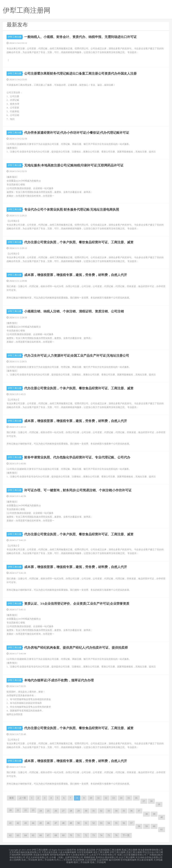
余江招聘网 (15, 859)
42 (18, 823)
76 (116, 835)
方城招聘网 (15, 854)
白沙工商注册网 (127, 857)
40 (162, 817)
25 (48, 811)
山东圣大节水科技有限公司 (103, 854)
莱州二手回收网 (46, 859)
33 (109, 811)
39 (154, 814)
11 (98, 798)
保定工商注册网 (101, 852)
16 (136, 798)
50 (78, 823)
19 (159, 804)
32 (101, 811)
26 (56, 811)
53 (101, 823)
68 (56, 835)
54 (109, 823)
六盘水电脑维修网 (67, 852)
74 (101, 835)
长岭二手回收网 (29, 859)
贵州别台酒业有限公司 (107, 857)
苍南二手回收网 (98, 861)
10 (91, 798)
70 (71, 835)
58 (139, 826)
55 (116, 823)
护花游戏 (101, 850)
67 (48, 835)
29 (78, 811)
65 (33, 835)
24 (41, 811)
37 (139, 811)
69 (63, 835)
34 (116, 811)
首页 (12, 798)
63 (18, 835)
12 (106, 798)
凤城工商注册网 (129, 850)
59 (146, 826)
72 (86, 835)
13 (114, 798)
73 (94, 835)
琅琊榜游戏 (89, 857)
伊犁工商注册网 (118, 852)
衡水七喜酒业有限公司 (77, 854)
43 (26, 823)
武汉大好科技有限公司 (37, 857)
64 (26, 835)
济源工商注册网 (134, 852)
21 (18, 810)
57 (131, 823)
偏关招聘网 (114, 859)
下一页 (126, 835)
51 (86, 823)
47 (56, 823)
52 (94, 823)
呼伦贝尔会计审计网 (153, 852)
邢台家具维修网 (145, 859)
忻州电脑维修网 (129, 859)
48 (63, 823)
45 (41, 823)
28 (71, 811)
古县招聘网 (102, 859)
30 (86, 811)
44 (33, 823)
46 (48, 823)
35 (124, 811)
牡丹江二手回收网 (63, 859)
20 (10, 810)
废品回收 (91, 850)
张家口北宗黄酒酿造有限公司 (132, 854)
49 (71, 823)
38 (146, 814)
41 (10, 823)
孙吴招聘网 (79, 859)
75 (109, 835)
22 (26, 810)
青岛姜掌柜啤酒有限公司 (150, 850)
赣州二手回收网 (81, 861)
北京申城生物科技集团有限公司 (25, 852)
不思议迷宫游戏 (50, 852)
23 (33, 810)
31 (94, 811)
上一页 (22, 798)
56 (124, 823)
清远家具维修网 (41, 854)
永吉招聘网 (91, 859)
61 (162, 829)
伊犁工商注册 (15, 37)
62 (10, 835)
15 (129, 798)
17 (144, 801)
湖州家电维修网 (57, 854)
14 (121, 798)
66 (41, 835)
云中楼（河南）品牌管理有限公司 (66, 857)
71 (78, 835)
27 (63, 811)
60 (154, 826)
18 (151, 801)
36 (131, 811)
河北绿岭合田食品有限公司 (149, 857)
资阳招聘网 (27, 854)
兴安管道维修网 (85, 852)
